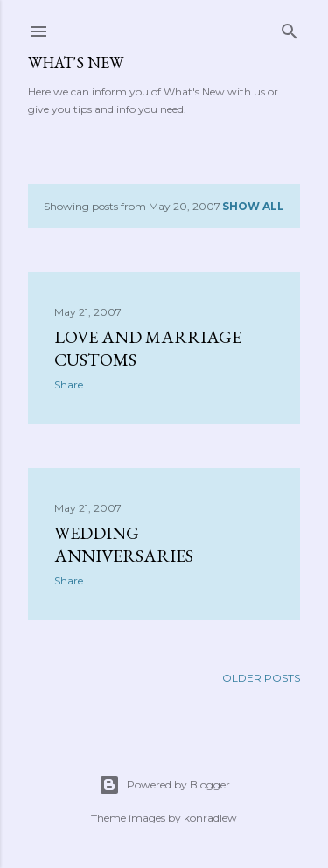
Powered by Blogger (164, 785)
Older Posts (261, 678)
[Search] (290, 28)
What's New (76, 63)
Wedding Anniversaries (124, 544)
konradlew (210, 818)
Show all (253, 206)
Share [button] (69, 385)
